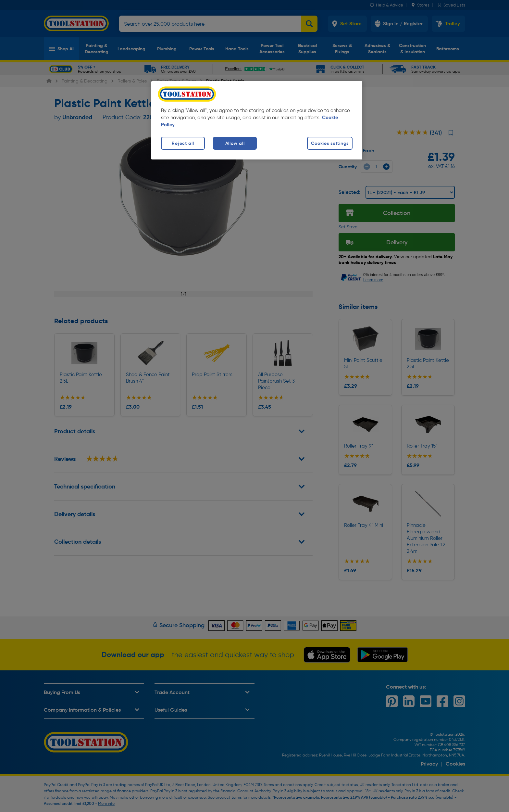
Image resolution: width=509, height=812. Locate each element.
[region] (257, 120)
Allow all (235, 143)
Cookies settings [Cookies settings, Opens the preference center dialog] (330, 143)
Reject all (183, 143)
